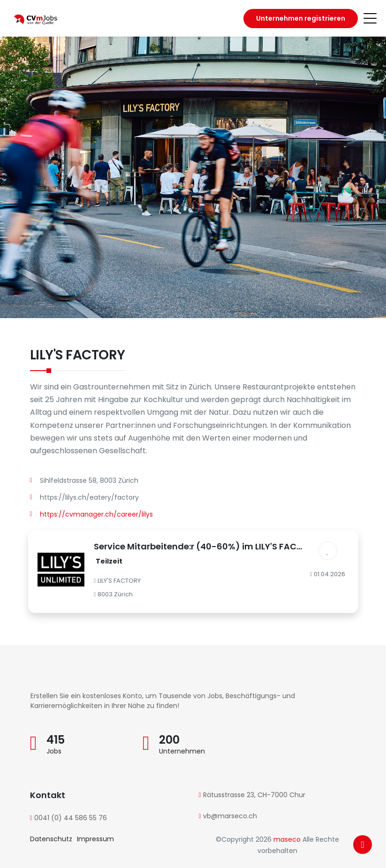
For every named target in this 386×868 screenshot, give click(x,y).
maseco (288, 839)
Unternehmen (182, 751)
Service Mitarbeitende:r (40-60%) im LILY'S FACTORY (206, 546)
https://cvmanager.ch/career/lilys (96, 514)
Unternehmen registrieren (301, 18)
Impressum (95, 839)
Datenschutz (51, 839)
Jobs (54, 751)
